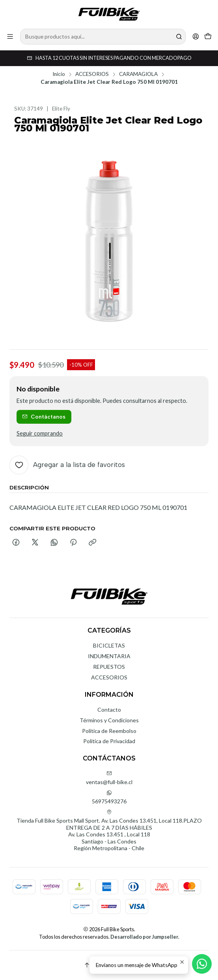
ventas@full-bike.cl (109, 778)
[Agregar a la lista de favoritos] (67, 465)
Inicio (59, 74)
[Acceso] (196, 36)
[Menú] (10, 36)
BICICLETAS (109, 645)
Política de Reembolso (109, 731)
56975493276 (109, 797)
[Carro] (208, 36)
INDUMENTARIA (109, 656)
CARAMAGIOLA (138, 74)
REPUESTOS (109, 667)
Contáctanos (44, 417)
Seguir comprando (40, 434)
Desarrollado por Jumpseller (144, 937)
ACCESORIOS (92, 74)
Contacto (109, 710)
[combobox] (103, 37)
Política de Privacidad (109, 741)
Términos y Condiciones (109, 720)
